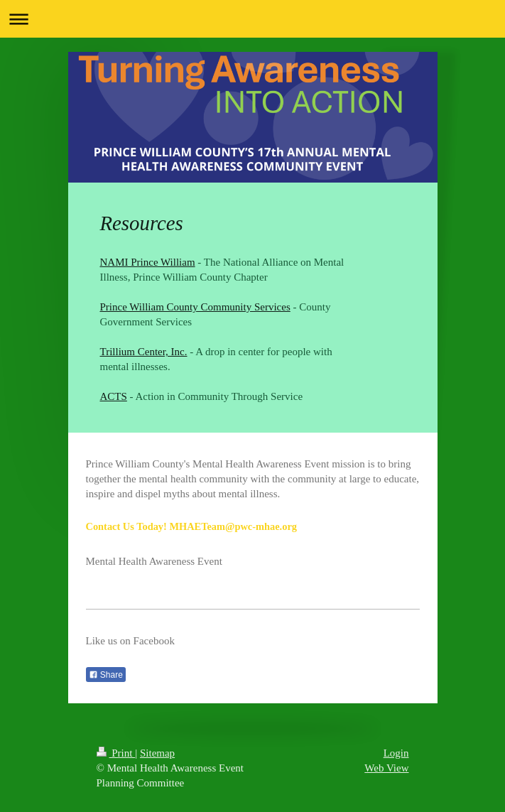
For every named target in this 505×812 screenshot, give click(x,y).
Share (106, 675)
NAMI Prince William (148, 262)
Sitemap (157, 753)
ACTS (114, 396)
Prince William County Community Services (195, 307)
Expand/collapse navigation (252, 19)
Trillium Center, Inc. (144, 352)
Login (396, 753)
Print (116, 753)
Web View (386, 768)
